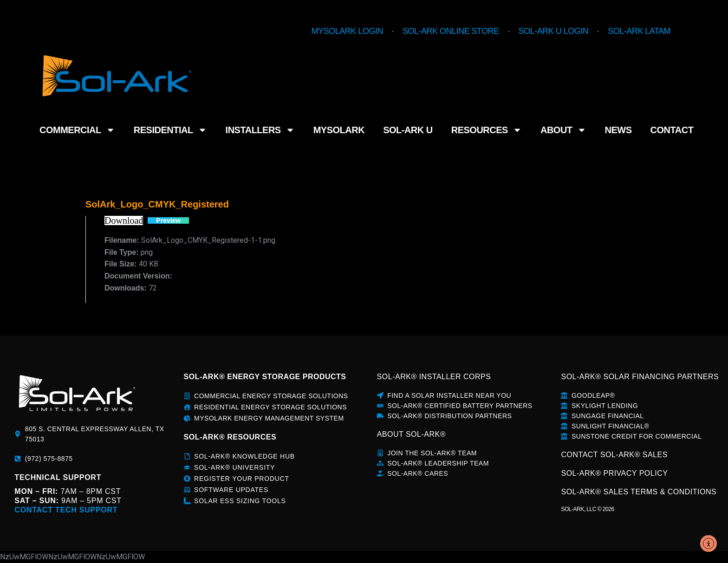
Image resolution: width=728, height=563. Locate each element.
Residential (170, 130)
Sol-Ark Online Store (451, 31)
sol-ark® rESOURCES (230, 437)
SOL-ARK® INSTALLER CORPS (434, 377)
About (563, 130)
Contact (672, 130)
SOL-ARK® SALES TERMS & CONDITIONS (639, 492)
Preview (168, 220)
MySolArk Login (347, 31)
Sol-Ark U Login (554, 31)
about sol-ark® (411, 434)
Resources (487, 130)
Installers (260, 130)
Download (124, 220)
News (618, 130)
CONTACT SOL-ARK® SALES (614, 455)
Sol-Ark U (408, 130)
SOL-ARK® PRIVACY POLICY (614, 473)
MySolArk (339, 130)
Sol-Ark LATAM (639, 31)
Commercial (77, 130)
